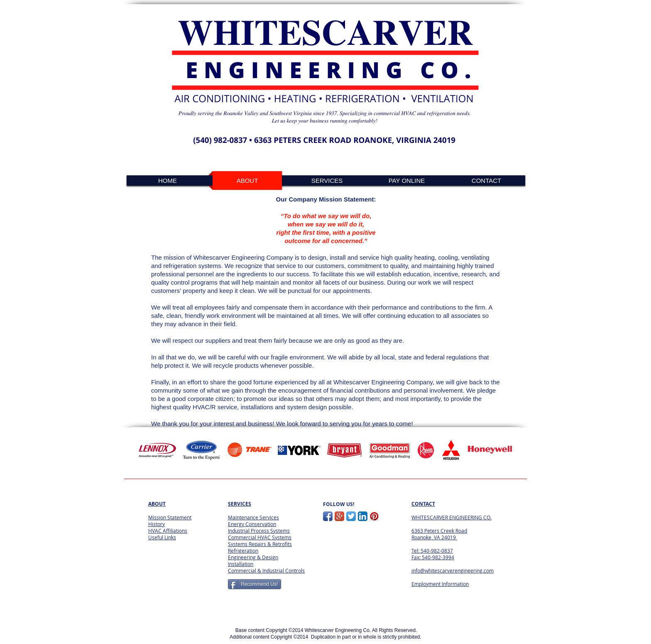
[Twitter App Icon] (351, 516)
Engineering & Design (253, 557)
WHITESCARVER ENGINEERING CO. (452, 517)
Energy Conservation (252, 524)
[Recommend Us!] (255, 584)
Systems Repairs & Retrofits (260, 544)
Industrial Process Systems (259, 531)
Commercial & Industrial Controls (266, 570)
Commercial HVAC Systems (260, 537)
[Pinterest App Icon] (374, 516)
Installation (241, 564)
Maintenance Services (253, 517)
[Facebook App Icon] (328, 516)
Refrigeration (243, 551)
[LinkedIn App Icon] (363, 516)
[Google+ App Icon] (339, 516)
